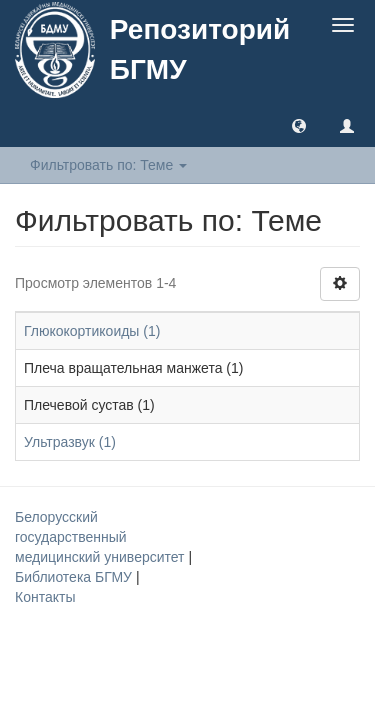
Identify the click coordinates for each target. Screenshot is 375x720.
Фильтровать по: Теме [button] (108, 165)
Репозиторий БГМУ (200, 49)
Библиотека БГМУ (75, 577)
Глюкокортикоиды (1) (92, 331)
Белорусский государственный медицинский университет (101, 537)
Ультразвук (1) (70, 442)
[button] (299, 125)
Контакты (45, 597)
